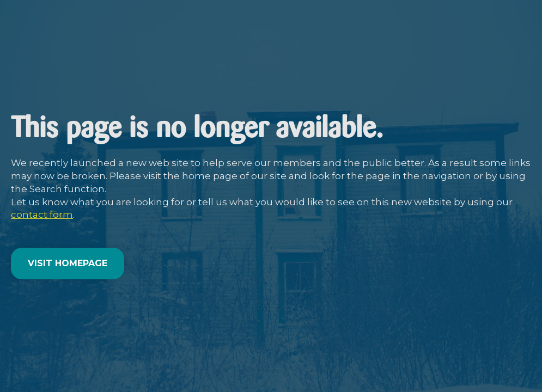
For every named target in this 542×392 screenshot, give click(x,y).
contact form (42, 215)
